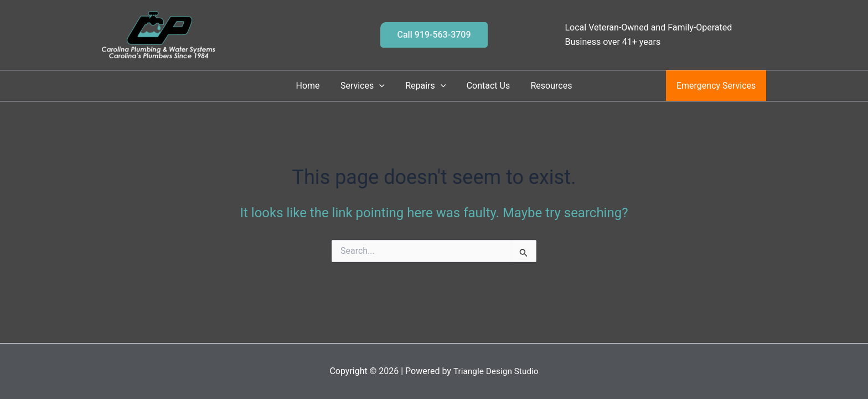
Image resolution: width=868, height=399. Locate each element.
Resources (546, 86)
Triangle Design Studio (496, 371)
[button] (434, 35)
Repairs (425, 86)
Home (314, 86)
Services (365, 86)
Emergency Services (718, 86)
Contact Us (485, 86)
